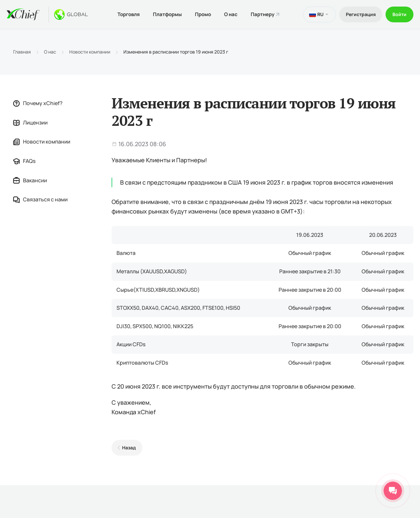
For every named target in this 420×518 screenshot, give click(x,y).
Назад (129, 448)
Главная (22, 52)
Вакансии (30, 180)
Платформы (167, 14)
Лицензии (30, 123)
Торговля (129, 14)
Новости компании (90, 52)
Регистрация (361, 14)
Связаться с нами (40, 199)
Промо (203, 14)
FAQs (24, 161)
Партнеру (262, 14)
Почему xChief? (38, 103)
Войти (399, 14)
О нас (231, 14)
